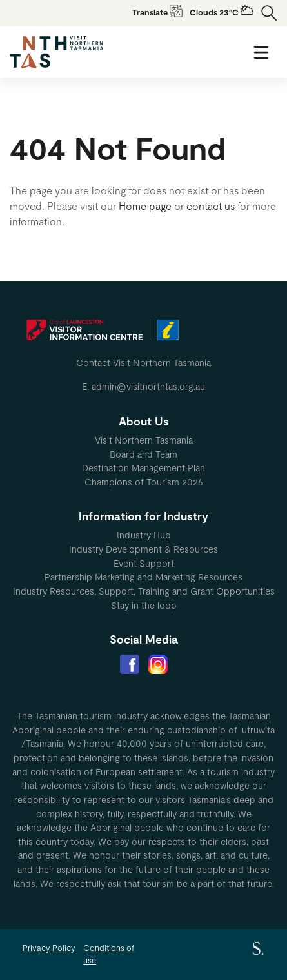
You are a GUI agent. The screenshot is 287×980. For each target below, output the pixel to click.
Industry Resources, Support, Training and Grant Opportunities (144, 591)
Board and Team (143, 454)
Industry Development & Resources (143, 549)
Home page (145, 206)
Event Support (144, 563)
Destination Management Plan (143, 468)
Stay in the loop (144, 605)
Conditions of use (109, 954)
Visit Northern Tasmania (144, 440)
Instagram (158, 664)
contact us (211, 206)
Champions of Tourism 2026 (144, 482)
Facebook (130, 664)
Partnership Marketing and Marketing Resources (143, 577)
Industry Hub (144, 535)
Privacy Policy (49, 948)
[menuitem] (143, 440)
